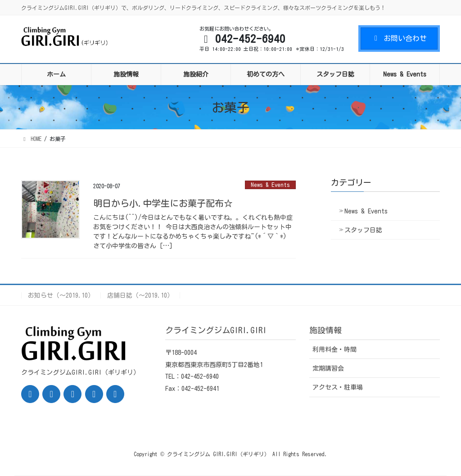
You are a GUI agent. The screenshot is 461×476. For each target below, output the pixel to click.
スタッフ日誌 (363, 230)
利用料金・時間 (334, 349)
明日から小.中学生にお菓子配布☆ (163, 203)
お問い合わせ (399, 38)
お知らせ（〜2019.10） (61, 295)
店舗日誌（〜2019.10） (140, 295)
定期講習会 (328, 368)
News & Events (270, 185)
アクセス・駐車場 (338, 387)
